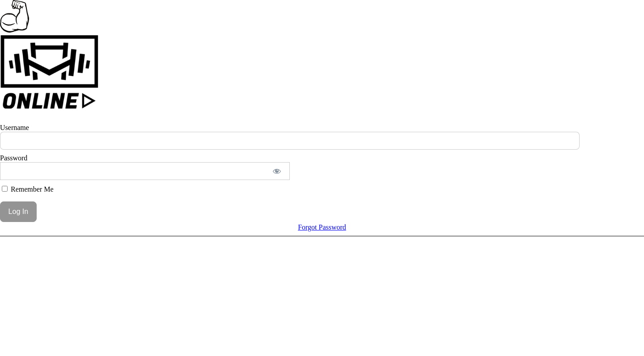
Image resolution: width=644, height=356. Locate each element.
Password (14, 158)
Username (15, 128)
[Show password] (277, 171)
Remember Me (28, 189)
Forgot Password (322, 227)
